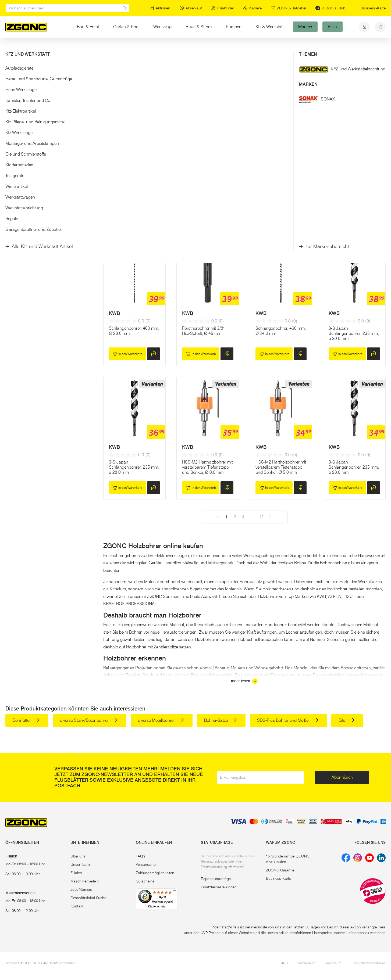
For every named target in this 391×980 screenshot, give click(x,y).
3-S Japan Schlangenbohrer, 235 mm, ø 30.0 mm (354, 333)
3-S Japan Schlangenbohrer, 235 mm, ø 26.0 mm (354, 467)
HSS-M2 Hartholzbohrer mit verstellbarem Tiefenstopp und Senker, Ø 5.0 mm (281, 467)
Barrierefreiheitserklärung (369, 963)
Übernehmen (49, 139)
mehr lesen (244, 681)
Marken (305, 27)
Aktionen (160, 8)
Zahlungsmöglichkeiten (155, 873)
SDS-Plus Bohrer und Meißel (288, 720)
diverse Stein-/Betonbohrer (89, 720)
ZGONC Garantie (280, 870)
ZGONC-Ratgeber (289, 8)
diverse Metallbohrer (161, 720)
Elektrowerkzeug (55, 48)
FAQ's (141, 856)
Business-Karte (373, 8)
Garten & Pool (126, 27)
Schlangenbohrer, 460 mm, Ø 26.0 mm (354, 202)
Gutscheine (145, 881)
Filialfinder (223, 8)
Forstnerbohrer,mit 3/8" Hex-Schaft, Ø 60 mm (134, 202)
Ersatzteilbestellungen (219, 887)
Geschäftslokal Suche (88, 898)
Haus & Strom (202, 26)
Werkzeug (162, 27)
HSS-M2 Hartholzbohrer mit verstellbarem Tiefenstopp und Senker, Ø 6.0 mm (207, 467)
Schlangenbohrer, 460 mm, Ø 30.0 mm (281, 202)
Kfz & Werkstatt (269, 27)
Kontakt (77, 906)
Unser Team (80, 864)
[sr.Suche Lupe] (125, 8)
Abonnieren (342, 777)
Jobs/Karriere (81, 889)
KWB (114, 185)
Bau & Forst (88, 27)
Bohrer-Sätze (221, 720)
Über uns (78, 856)
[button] (49, 91)
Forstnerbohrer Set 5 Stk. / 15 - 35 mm (206, 202)
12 (238, 100)
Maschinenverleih (85, 881)
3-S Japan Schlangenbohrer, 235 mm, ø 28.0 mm (134, 467)
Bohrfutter (26, 720)
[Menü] (175, 892)
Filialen (76, 873)
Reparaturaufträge (216, 879)
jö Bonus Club (330, 8)
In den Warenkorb (127, 220)
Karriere (252, 8)
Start (9, 48)
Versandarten (147, 864)
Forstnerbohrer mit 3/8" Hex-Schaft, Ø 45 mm (203, 331)
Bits (346, 720)
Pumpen (234, 27)
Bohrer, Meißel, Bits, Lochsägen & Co (106, 48)
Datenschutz (307, 963)
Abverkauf (191, 8)
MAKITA (191, 185)
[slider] (11, 109)
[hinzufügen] (154, 220)
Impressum (333, 963)
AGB (285, 963)
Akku (333, 27)
